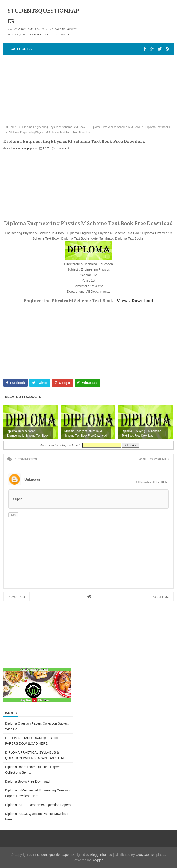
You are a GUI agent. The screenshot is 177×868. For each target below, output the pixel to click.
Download (142, 301)
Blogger (97, 860)
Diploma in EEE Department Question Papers (38, 805)
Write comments (154, 459)
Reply (13, 515)
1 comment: (63, 148)
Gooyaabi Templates (150, 855)
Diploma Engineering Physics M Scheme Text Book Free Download (48, 133)
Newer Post (17, 597)
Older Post (161, 597)
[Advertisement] (88, 90)
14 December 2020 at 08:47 (152, 482)
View (122, 301)
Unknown (32, 479)
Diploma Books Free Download (27, 781)
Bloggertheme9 (101, 855)
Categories (19, 49)
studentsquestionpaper (53, 855)
